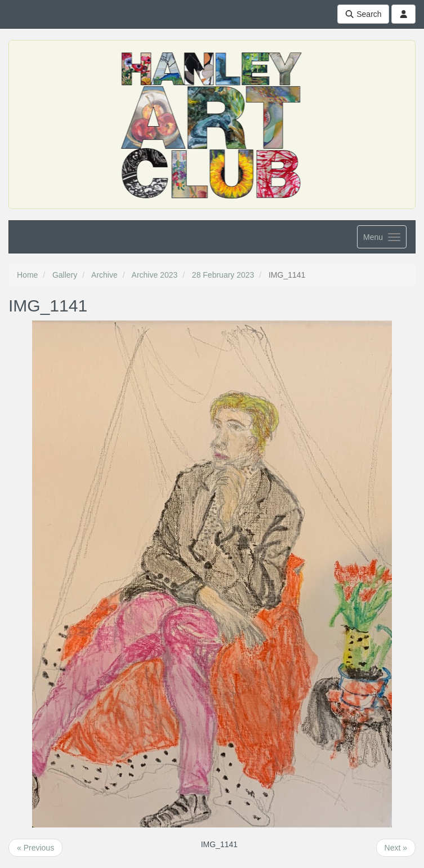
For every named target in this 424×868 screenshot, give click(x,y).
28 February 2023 (223, 275)
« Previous (35, 848)
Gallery (65, 275)
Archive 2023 (155, 275)
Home (27, 275)
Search (363, 14)
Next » (396, 848)
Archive (104, 275)
